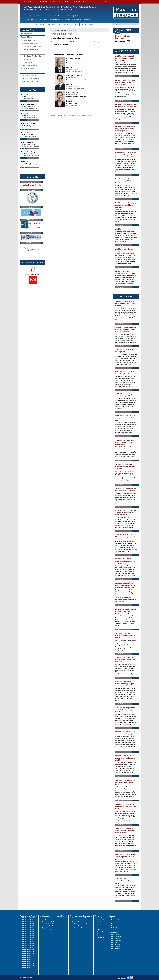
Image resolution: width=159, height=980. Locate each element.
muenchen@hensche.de (31, 146)
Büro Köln (115, 942)
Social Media (101, 932)
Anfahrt (23, 101)
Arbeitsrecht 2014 (28, 942)
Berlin (26, 24)
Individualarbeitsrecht (31, 50)
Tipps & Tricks (43, 19)
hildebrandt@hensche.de (75, 88)
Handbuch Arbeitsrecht (49, 16)
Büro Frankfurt (116, 936)
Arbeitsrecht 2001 (28, 968)
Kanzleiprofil (87, 19)
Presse (92, 16)
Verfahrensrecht (29, 62)
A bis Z (99, 918)
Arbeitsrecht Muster (54, 19)
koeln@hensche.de (30, 136)
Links (99, 928)
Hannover (52, 24)
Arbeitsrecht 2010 (28, 950)
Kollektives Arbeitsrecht (32, 56)
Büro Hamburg (116, 938)
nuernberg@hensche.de (31, 156)
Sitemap (100, 934)
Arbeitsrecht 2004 (28, 962)
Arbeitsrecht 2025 (28, 920)
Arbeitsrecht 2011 (28, 948)
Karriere (100, 924)
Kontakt (100, 926)
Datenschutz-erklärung (116, 927)
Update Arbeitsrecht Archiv (30, 82)
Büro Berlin (115, 934)
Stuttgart (84, 24)
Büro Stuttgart (116, 948)
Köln (59, 24)
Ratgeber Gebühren (68, 19)
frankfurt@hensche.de (31, 108)
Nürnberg (75, 24)
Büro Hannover (116, 940)
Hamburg (42, 24)
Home (26, 16)
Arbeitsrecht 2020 (28, 930)
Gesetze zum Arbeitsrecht (65, 16)
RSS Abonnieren (27, 977)
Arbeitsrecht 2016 (28, 938)
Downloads (101, 920)
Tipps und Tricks (27, 37)
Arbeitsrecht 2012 (28, 946)
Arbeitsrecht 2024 (28, 922)
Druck (99, 922)
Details (31, 101)
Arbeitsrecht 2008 (28, 954)
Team (113, 922)
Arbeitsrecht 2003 (28, 964)
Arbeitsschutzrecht (30, 53)
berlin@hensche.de (30, 99)
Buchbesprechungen (49, 918)
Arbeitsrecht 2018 (28, 934)
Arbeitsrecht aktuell (35, 16)
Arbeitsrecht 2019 (28, 932)
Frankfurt (34, 24)
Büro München (116, 944)
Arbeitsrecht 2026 (28, 918)
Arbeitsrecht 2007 (28, 956)
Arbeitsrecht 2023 (28, 924)
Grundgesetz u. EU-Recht (32, 47)
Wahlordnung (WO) (62, 34)
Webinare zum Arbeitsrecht (30, 78)
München (66, 24)
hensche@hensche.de (74, 71)
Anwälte (92, 24)
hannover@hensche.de (31, 127)
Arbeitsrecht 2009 (28, 952)
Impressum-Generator (30, 19)
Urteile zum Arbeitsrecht (81, 16)
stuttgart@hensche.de (31, 165)
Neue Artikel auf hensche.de (51, 924)
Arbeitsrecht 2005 (28, 960)
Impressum (115, 924)
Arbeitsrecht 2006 (28, 958)
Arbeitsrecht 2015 (28, 940)
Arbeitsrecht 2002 (28, 966)
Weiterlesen (121, 76)
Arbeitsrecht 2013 (28, 944)
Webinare (78, 19)
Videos (23, 72)
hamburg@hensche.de (31, 118)
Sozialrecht (27, 59)
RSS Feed (101, 930)
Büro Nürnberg (116, 946)
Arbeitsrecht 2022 (28, 926)
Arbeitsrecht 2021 (28, 928)
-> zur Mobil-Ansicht (28, 30)
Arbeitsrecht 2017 (28, 936)
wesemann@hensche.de (75, 105)
